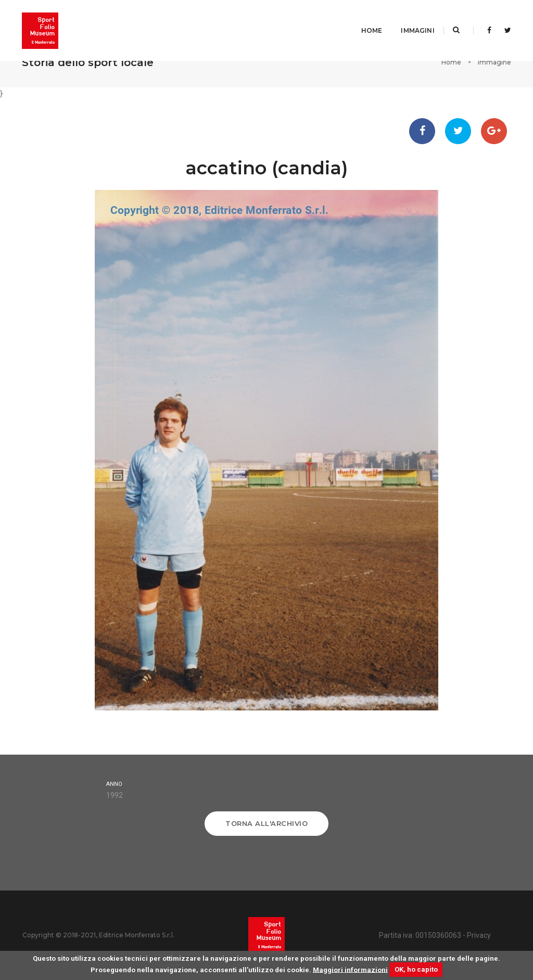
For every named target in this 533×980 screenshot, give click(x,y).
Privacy (479, 935)
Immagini (407, 18)
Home (360, 18)
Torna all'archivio (266, 823)
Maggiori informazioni (350, 969)
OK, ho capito (416, 969)
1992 (115, 795)
